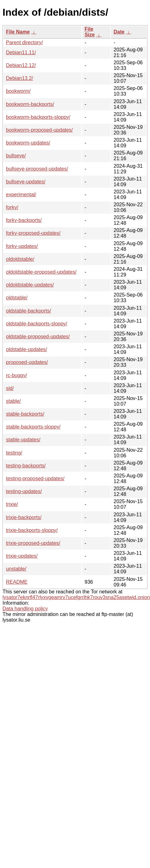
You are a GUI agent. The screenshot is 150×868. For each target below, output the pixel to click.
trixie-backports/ (24, 517)
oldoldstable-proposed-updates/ (41, 272)
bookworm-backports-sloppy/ (38, 117)
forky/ (12, 207)
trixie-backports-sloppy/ (32, 530)
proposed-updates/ (27, 362)
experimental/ (21, 195)
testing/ (14, 453)
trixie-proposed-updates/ (33, 543)
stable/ (13, 401)
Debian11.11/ (21, 53)
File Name (18, 32)
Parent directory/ (24, 42)
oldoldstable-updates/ (30, 285)
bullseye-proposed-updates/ (37, 169)
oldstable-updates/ (27, 349)
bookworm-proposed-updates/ (39, 130)
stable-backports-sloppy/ (33, 427)
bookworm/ (18, 91)
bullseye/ (16, 156)
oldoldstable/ (20, 259)
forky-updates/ (22, 246)
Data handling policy (25, 609)
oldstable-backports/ (28, 311)
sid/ (10, 388)
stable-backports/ (25, 414)
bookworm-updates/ (28, 143)
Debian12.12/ (21, 65)
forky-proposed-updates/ (33, 233)
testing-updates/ (24, 491)
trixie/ (12, 504)
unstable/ (16, 569)
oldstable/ (17, 298)
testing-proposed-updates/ (35, 479)
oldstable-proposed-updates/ (38, 337)
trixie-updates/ (22, 556)
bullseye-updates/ (26, 182)
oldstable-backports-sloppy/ (37, 324)
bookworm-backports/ (30, 104)
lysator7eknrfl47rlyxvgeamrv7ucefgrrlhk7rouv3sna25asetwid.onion (76, 597)
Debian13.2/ (19, 78)
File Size (90, 32)
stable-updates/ (23, 440)
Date (119, 32)
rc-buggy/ (17, 375)
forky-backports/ (24, 220)
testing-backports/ (26, 466)
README (17, 582)
